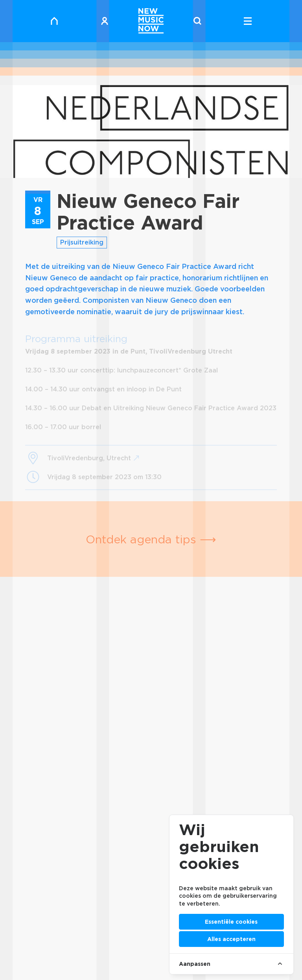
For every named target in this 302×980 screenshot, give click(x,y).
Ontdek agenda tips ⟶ (151, 539)
